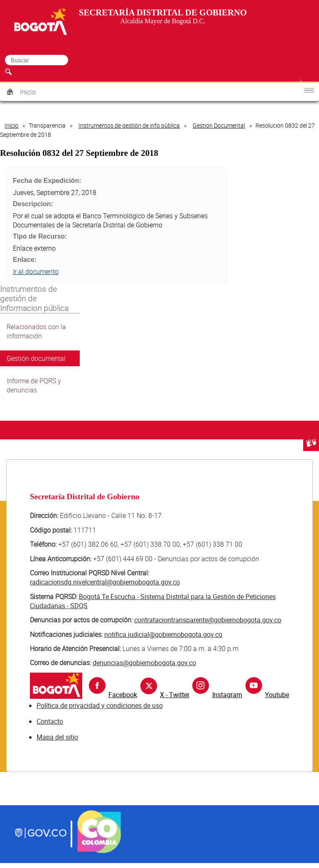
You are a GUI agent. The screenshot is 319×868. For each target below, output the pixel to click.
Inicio (28, 92)
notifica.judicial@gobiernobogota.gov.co (163, 634)
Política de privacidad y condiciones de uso (100, 705)
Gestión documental (36, 358)
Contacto (50, 721)
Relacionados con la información (36, 331)
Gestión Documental (219, 125)
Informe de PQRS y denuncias (34, 385)
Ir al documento (36, 271)
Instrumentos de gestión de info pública (129, 125)
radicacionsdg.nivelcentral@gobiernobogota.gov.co (105, 582)
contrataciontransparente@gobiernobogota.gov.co (208, 620)
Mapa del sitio (57, 737)
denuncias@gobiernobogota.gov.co (144, 663)
